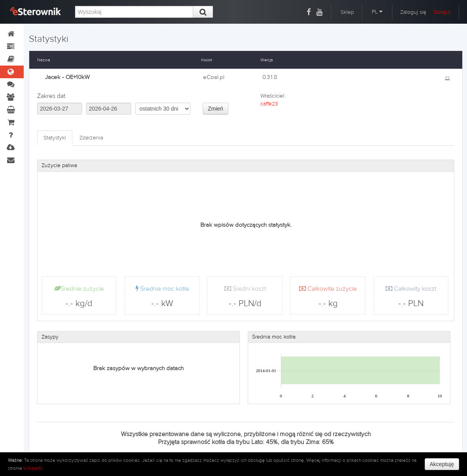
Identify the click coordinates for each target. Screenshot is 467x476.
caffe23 (269, 104)
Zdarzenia (91, 138)
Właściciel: (273, 96)
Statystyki (55, 138)
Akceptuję (442, 464)
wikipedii (33, 468)
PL (377, 12)
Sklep (347, 12)
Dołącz (442, 12)
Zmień (216, 109)
